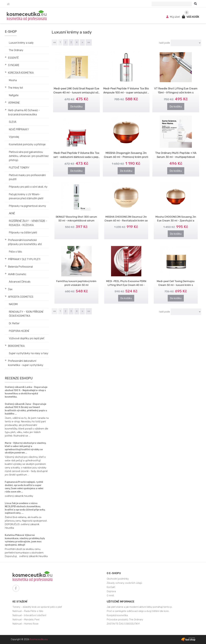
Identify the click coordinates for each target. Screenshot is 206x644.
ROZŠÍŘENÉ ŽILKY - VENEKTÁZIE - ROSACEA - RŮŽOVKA (28, 223)
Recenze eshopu (19, 378)
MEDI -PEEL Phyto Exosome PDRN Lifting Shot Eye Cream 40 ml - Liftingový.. (126, 281)
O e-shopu (114, 573)
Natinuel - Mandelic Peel (26, 620)
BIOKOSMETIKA (16, 346)
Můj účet (173, 17)
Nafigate (14, 95)
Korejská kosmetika (117, 615)
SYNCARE (14, 65)
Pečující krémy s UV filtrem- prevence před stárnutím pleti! (26, 196)
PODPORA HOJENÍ (19, 331)
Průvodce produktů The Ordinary (125, 620)
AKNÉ (12, 213)
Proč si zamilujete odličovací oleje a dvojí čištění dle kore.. (138, 611)
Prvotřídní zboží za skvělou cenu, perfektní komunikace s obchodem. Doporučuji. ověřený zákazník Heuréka (26, 553)
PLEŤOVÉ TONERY (19, 168)
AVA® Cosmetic (17, 274)
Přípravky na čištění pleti (23, 233)
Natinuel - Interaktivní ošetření (29, 615)
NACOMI (13, 304)
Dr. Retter (14, 323)
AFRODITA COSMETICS (21, 297)
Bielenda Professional (20, 267)
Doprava (111, 591)
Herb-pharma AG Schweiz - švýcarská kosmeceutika (24, 112)
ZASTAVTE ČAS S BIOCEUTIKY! (123, 624)
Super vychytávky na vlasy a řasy (29, 353)
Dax (10, 289)
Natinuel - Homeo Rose (26, 624)
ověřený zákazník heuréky (19, 496)
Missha (13, 80)
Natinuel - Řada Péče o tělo (28, 611)
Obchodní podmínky (118, 579)
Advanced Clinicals (20, 282)
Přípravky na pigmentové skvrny (27, 206)
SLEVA (13, 122)
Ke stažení (20, 602)
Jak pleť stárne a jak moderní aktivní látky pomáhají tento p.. (140, 607)
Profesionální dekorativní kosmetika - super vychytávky (26, 363)
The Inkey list (16, 88)
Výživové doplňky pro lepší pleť (27, 338)
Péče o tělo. (16, 252)
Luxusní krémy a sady (21, 43)
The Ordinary (16, 50)
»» (89, 42)
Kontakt (111, 587)
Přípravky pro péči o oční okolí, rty (28, 187)
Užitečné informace (121, 602)
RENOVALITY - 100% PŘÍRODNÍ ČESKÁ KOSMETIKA (26, 314)
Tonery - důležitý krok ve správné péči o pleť (37, 607)
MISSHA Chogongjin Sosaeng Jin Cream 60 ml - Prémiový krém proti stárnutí (126, 157)
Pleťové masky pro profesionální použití (27, 177)
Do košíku (76, 106)
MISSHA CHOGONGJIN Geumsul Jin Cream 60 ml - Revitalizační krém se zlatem (126, 216)
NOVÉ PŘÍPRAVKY (19, 129)
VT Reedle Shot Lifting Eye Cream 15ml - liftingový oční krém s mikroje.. (176, 92)
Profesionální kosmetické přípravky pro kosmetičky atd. (25, 242)
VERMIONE (14, 103)
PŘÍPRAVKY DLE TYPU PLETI (24, 259)
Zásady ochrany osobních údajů (124, 583)
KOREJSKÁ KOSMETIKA (21, 73)
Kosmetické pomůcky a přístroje (27, 144)
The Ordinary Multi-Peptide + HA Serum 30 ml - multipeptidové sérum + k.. (176, 157)
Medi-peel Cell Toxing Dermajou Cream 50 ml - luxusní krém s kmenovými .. (176, 281)
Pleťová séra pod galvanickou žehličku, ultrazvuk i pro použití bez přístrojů (29, 156)
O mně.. (111, 596)
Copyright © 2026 (29, 639)
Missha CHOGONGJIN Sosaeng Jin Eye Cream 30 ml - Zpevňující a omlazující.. (176, 216)
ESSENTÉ (13, 58)
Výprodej (14, 137)
